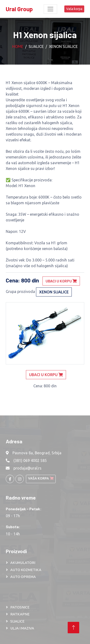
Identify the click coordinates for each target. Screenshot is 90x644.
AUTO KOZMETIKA (26, 570)
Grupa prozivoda (20, 291)
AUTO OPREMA (23, 577)
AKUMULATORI (23, 563)
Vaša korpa (74, 9)
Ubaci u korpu (61, 281)
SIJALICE (17, 621)
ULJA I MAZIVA (22, 628)
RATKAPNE (20, 614)
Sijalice (36, 46)
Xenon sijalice (63, 46)
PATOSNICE (20, 607)
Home (18, 46)
